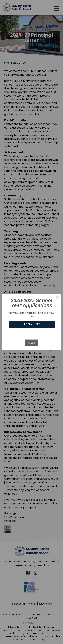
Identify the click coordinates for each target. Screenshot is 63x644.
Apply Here (32, 324)
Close (32, 343)
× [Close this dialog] (57, 298)
